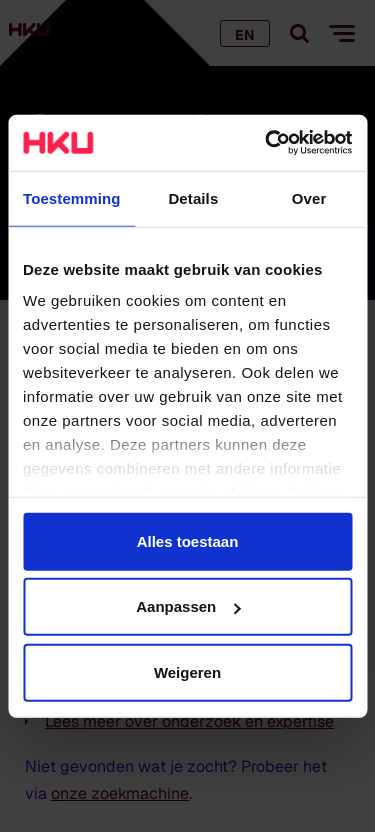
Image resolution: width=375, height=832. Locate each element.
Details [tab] (193, 197)
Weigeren (187, 671)
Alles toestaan (188, 540)
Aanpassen (188, 606)
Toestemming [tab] (72, 197)
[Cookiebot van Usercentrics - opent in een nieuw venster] (267, 143)
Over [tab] (309, 197)
